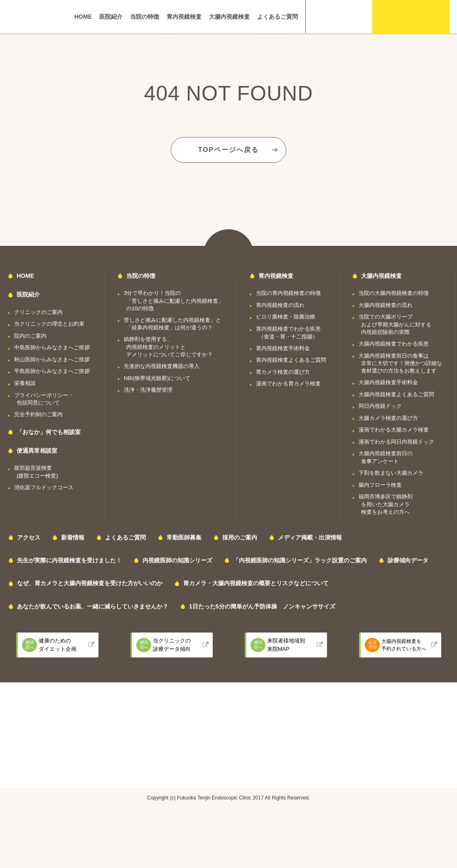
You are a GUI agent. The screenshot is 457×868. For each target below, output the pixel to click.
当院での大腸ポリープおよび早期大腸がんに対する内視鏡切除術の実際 (395, 324)
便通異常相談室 (37, 451)
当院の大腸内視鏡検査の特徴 (394, 293)
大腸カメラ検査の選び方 (388, 418)
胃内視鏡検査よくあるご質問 (291, 360)
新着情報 (73, 537)
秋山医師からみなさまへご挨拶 (52, 359)
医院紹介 (111, 17)
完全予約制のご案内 (38, 414)
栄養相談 (25, 383)
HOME (83, 17)
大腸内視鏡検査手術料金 (388, 382)
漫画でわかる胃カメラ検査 (288, 384)
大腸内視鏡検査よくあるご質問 (396, 394)
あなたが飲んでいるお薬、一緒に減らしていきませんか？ (93, 606)
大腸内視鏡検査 (229, 17)
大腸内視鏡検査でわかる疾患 (394, 344)
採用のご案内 (240, 537)
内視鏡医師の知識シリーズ (177, 560)
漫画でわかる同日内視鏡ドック (396, 442)
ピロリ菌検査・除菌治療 (286, 317)
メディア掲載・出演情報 (310, 537)
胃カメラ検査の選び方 (283, 372)
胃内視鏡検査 (184, 17)
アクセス (29, 537)
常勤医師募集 (184, 537)
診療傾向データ (408, 560)
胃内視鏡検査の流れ (280, 305)
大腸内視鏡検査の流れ (386, 305)
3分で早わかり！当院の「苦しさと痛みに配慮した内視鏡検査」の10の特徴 (174, 301)
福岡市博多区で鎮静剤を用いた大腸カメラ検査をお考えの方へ (386, 504)
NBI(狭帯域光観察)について (157, 378)
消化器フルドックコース (44, 487)
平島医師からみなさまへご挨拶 (52, 371)
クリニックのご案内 (38, 312)
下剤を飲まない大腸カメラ (391, 473)
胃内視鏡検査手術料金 (283, 348)
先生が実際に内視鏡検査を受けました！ (69, 560)
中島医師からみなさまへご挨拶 (52, 347)
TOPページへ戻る (229, 150)
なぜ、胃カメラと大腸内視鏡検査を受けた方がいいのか (90, 583)
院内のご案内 (30, 336)
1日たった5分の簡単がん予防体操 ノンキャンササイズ (262, 606)
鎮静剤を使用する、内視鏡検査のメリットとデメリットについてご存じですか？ (168, 347)
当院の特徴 (145, 17)
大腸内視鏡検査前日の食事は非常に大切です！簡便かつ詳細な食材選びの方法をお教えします (400, 363)
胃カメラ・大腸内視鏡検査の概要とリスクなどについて (256, 583)
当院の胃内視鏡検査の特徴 (288, 293)
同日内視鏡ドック (380, 406)
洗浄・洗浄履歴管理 (148, 390)
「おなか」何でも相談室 (49, 432)
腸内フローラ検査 (380, 485)
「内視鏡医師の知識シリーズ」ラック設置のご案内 (300, 560)
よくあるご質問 (278, 17)
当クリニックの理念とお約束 (49, 324)
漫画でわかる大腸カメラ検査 (394, 430)
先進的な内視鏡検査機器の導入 (162, 366)
